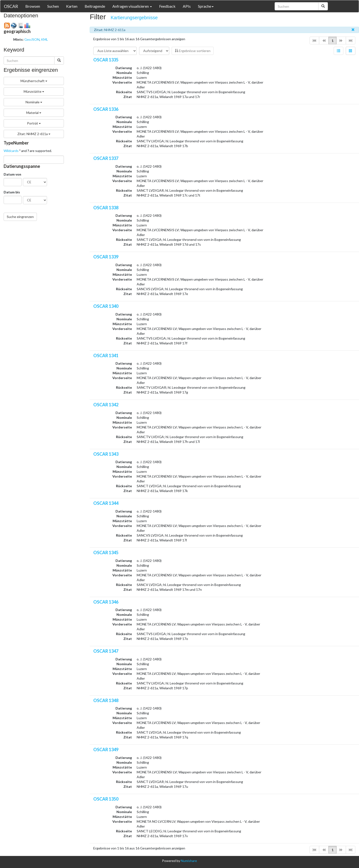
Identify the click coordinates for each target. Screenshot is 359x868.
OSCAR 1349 (106, 750)
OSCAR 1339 (106, 257)
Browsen (33, 6)
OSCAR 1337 (106, 158)
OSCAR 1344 (106, 503)
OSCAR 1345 (106, 552)
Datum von (12, 174)
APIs (187, 6)
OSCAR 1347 (106, 651)
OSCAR (11, 6)
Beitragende (95, 6)
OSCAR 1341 (106, 355)
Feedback (167, 6)
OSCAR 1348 (106, 700)
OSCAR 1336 (106, 109)
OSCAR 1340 (106, 306)
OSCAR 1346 (106, 602)
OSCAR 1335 (106, 60)
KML (44, 39)
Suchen (53, 6)
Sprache (206, 6)
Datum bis (12, 192)
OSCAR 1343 (106, 454)
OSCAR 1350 (106, 799)
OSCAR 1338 (106, 208)
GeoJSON (32, 39)
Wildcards (11, 151)
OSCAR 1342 (106, 405)
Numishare (189, 861)
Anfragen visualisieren (132, 6)
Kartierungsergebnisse (134, 18)
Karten (72, 6)
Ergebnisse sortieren (193, 51)
